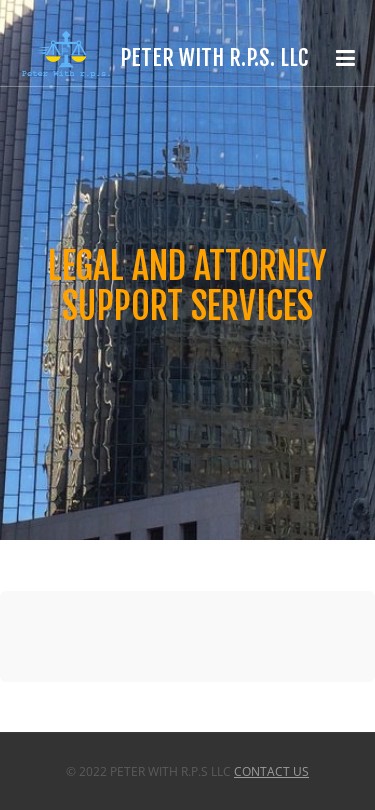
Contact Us (271, 771)
